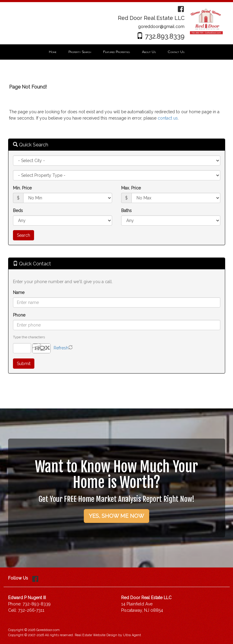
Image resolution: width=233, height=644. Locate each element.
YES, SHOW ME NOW (117, 516)
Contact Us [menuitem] (176, 52)
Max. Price (131, 188)
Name (19, 292)
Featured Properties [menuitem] (117, 52)
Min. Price (22, 188)
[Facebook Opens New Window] (181, 8)
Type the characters (29, 337)
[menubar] (117, 52)
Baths (126, 211)
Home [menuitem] (53, 52)
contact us (168, 118)
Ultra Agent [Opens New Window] (132, 635)
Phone (19, 315)
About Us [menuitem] (149, 52)
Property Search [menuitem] (80, 52)
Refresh (61, 348)
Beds (18, 211)
